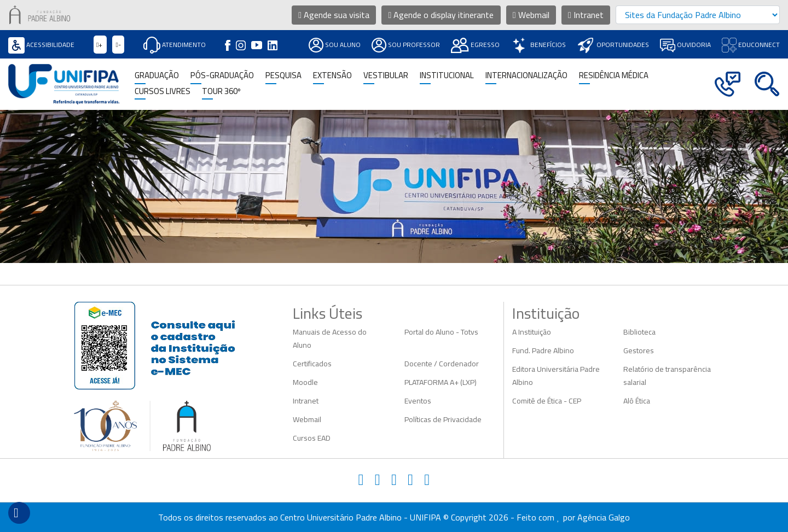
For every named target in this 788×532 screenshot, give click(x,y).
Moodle (305, 382)
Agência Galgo (604, 517)
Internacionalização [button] (526, 76)
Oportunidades (613, 45)
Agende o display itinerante (441, 15)
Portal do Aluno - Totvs (441, 332)
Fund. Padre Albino (543, 350)
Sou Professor (406, 45)
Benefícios (538, 45)
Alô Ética (637, 401)
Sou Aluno (335, 45)
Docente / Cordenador (442, 364)
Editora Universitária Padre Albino (556, 376)
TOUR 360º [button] (221, 92)
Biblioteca (639, 332)
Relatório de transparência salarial (667, 376)
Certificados (312, 364)
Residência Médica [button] (614, 76)
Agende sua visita (334, 15)
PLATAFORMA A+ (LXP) (441, 382)
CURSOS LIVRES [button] (163, 92)
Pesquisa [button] (283, 76)
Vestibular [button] (386, 76)
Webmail (531, 15)
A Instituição (532, 332)
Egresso (475, 45)
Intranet (586, 15)
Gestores (639, 350)
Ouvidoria (685, 45)
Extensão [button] (332, 76)
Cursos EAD (312, 438)
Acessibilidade (41, 45)
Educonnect (751, 45)
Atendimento (175, 45)
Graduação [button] (157, 76)
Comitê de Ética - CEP (547, 401)
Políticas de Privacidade (443, 419)
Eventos (418, 401)
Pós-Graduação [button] (222, 76)
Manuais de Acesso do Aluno (330, 338)
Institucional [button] (447, 76)
